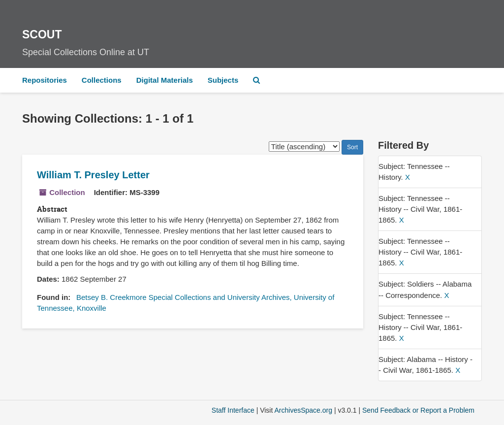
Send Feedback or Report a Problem (418, 410)
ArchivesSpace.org (303, 410)
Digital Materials (165, 80)
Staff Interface (233, 410)
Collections (102, 80)
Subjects (223, 80)
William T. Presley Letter (93, 175)
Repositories (45, 80)
